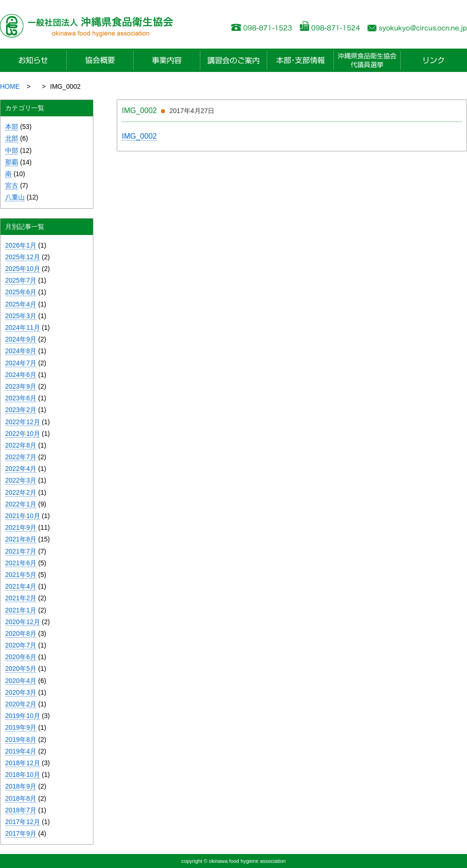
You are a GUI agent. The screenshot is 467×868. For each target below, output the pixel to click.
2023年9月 (21, 386)
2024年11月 (23, 327)
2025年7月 (21, 280)
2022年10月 (23, 434)
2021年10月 (23, 516)
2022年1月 (21, 504)
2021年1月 (21, 610)
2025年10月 (23, 269)
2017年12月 (23, 822)
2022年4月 (21, 469)
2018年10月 (23, 775)
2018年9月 (21, 786)
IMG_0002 (139, 136)
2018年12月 (23, 763)
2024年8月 (21, 351)
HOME (10, 86)
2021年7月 (21, 551)
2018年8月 (21, 798)
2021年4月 (21, 586)
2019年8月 (21, 740)
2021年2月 (21, 598)
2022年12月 (23, 422)
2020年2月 (21, 704)
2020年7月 (21, 645)
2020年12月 (23, 622)
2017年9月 (21, 833)
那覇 (12, 162)
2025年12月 (23, 257)
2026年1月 (21, 245)
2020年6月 (21, 657)
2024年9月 (21, 339)
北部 (12, 138)
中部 (12, 150)
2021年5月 (21, 575)
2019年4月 (21, 751)
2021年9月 (21, 527)
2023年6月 (21, 398)
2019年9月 (21, 727)
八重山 (15, 197)
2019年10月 (23, 716)
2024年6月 (21, 375)
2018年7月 (21, 810)
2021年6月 (21, 563)
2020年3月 (21, 692)
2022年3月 (21, 480)
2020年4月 (21, 681)
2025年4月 (21, 304)
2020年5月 (21, 669)
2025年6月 (21, 292)
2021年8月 (21, 539)
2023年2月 (21, 410)
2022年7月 (21, 457)
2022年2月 (21, 492)
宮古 (12, 185)
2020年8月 (21, 633)
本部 (12, 127)
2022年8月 (21, 445)
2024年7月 (21, 363)
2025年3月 (21, 316)
